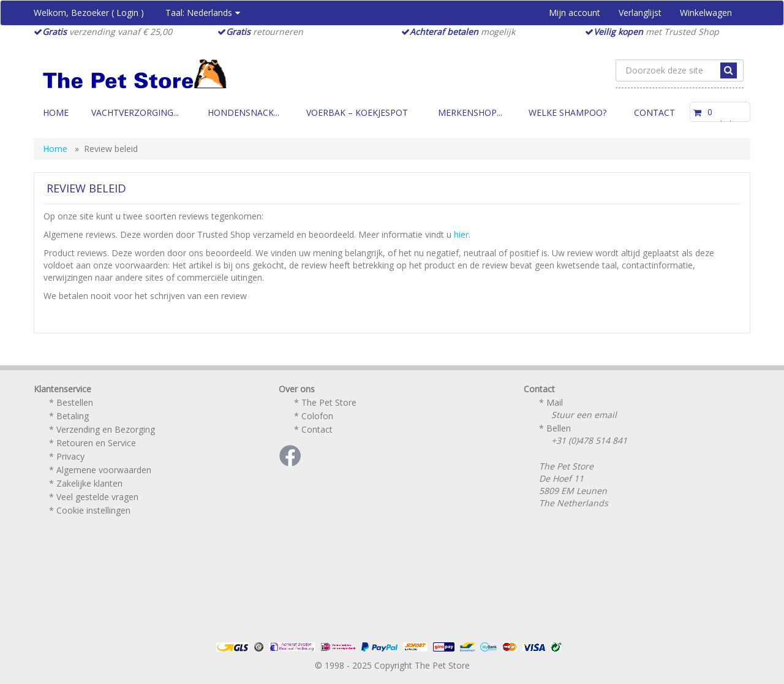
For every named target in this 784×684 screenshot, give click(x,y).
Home (56, 112)
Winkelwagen (706, 13)
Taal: (203, 13)
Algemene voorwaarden (104, 470)
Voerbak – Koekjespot (357, 112)
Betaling (73, 416)
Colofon (317, 416)
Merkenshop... (470, 112)
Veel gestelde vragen (97, 497)
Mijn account (575, 13)
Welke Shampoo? (567, 112)
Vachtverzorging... (135, 112)
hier (461, 234)
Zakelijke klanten (89, 483)
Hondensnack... (243, 112)
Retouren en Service (96, 443)
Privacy (70, 456)
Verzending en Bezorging (106, 429)
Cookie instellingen (93, 510)
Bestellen (75, 402)
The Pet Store (329, 402)
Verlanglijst (640, 13)
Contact (654, 112)
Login (127, 13)
